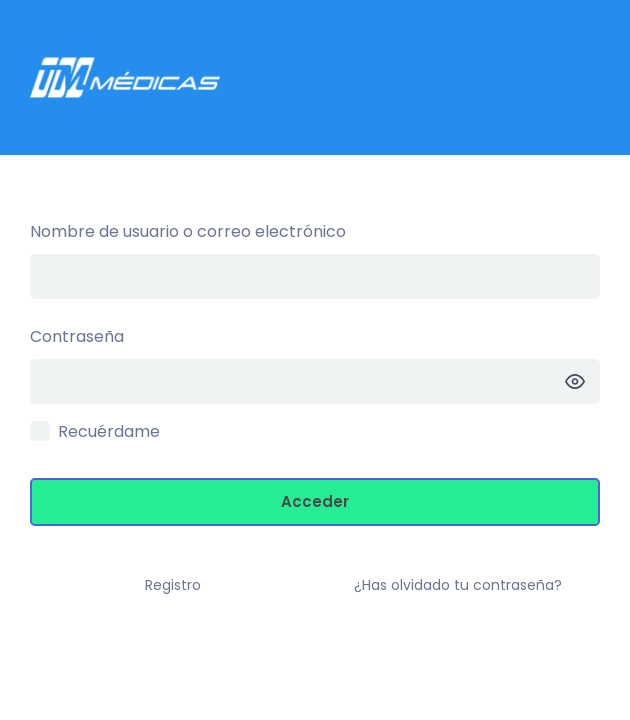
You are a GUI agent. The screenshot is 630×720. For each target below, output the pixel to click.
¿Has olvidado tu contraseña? (458, 585)
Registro (173, 585)
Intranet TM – (315, 77)
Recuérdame (109, 431)
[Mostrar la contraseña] (575, 381)
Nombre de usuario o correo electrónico (188, 231)
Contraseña (77, 336)
